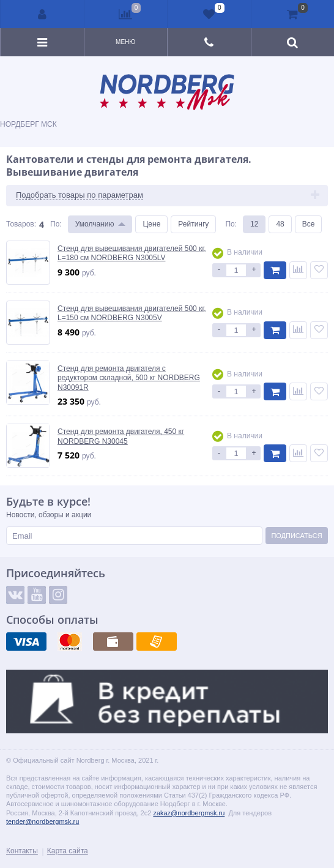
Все (309, 224)
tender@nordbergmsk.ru (43, 821)
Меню (125, 42)
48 (280, 224)
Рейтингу (193, 224)
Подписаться (296, 536)
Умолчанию (95, 224)
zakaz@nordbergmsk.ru (189, 813)
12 (254, 224)
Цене (151, 224)
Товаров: (21, 224)
